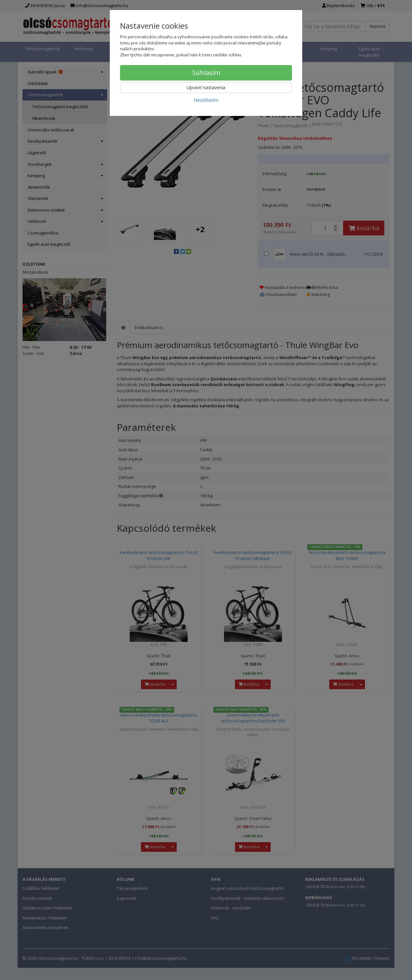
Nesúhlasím (206, 100)
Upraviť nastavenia (206, 87)
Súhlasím (206, 73)
